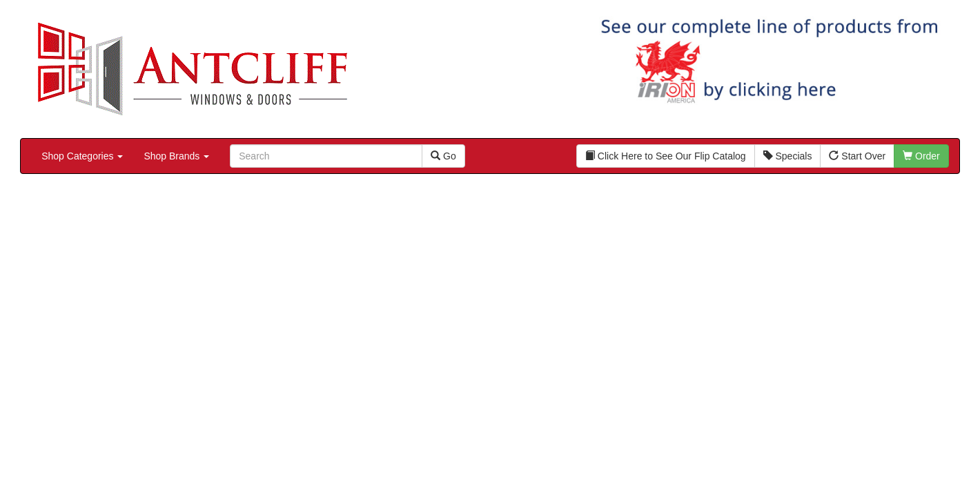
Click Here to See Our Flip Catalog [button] (666, 156)
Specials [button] (788, 156)
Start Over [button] (857, 156)
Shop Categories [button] (82, 156)
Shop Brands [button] (176, 156)
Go (443, 156)
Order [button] (921, 156)
